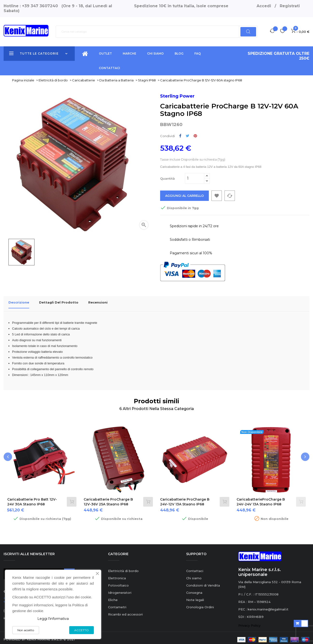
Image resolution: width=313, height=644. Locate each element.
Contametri (117, 604)
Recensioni (98, 303)
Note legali (195, 596)
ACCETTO (82, 630)
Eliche (113, 596)
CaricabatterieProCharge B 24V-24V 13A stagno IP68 (261, 499)
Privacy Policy (249, 622)
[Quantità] (195, 178)
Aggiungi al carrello (186, 196)
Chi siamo (194, 575)
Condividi (180, 136)
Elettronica (117, 575)
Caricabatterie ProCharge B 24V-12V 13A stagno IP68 (185, 499)
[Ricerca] (156, 32)
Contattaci (195, 567)
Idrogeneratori (120, 589)
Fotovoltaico (118, 582)
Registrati (290, 6)
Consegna (194, 589)
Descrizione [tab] (19, 303)
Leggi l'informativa (53, 619)
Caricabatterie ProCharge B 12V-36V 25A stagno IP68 (108, 499)
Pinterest (195, 136)
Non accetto (26, 630)
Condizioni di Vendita (203, 582)
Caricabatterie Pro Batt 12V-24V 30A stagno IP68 (32, 499)
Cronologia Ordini (200, 604)
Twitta (187, 136)
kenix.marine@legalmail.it (268, 606)
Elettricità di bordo (123, 567)
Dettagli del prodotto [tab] (59, 303)
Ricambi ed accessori (125, 611)
